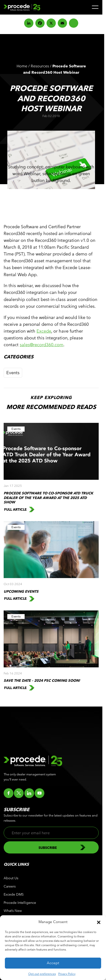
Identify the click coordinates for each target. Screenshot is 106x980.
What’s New (13, 911)
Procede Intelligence (20, 903)
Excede (44, 331)
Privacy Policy (67, 974)
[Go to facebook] (9, 793)
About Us (11, 878)
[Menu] (95, 7)
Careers (10, 886)
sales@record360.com (42, 345)
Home (22, 66)
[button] (99, 922)
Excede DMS (14, 894)
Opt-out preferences (42, 974)
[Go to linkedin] (29, 793)
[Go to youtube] (39, 793)
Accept (53, 963)
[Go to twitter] (19, 793)
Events (13, 373)
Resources (40, 66)
